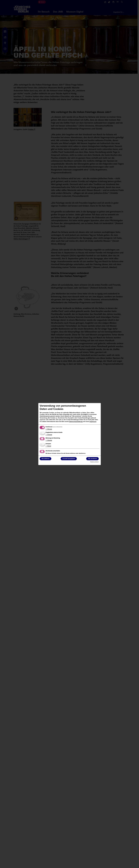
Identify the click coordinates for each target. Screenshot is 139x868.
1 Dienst (48, 446)
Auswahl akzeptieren (69, 459)
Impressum (93, 422)
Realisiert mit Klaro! (94, 462)
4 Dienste (49, 435)
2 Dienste (49, 429)
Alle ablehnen (46, 459)
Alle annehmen (92, 459)
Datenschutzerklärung (76, 422)
